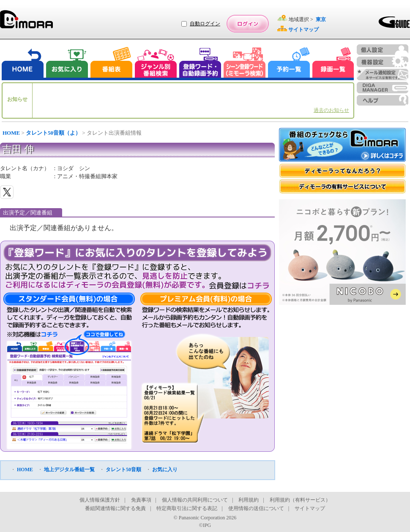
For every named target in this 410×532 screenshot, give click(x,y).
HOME (11, 133)
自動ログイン (205, 24)
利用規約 (249, 500)
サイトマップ (310, 508)
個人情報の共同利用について (195, 500)
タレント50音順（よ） (53, 133)
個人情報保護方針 (100, 500)
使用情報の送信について (256, 508)
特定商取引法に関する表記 (187, 508)
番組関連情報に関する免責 (115, 508)
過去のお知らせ (331, 110)
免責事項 (141, 500)
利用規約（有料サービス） (300, 500)
